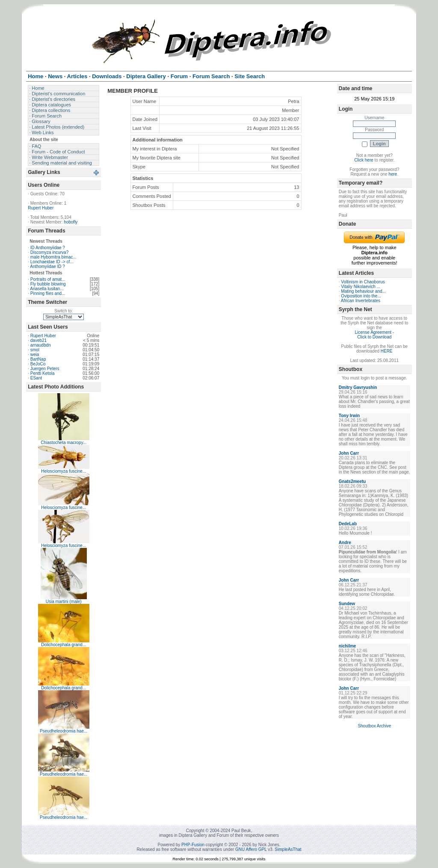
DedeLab (348, 524)
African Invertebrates (361, 301)
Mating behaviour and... (363, 291)
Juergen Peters (45, 369)
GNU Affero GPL (251, 849)
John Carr (349, 453)
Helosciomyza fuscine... (64, 471)
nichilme (348, 646)
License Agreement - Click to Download (374, 335)
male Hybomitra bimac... (53, 257)
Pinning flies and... (48, 293)
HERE (387, 351)
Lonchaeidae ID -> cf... (52, 262)
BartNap (38, 359)
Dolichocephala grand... (64, 645)
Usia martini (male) (64, 602)
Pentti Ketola (43, 373)
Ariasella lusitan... (47, 289)
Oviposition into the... (361, 296)
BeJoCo (38, 364)
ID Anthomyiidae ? (48, 248)
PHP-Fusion (193, 845)
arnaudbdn (41, 345)
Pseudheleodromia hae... (64, 731)
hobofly (71, 222)
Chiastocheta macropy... (64, 443)
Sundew (347, 604)
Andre (345, 543)
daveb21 (38, 340)
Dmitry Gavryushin (358, 387)
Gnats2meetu (352, 481)
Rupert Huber (41, 208)
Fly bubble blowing (48, 284)
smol (35, 350)
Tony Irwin (349, 416)
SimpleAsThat (288, 849)
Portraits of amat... (48, 279)
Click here (364, 160)
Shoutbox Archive (374, 726)
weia (35, 355)
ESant (36, 378)
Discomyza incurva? (49, 252)
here (393, 174)
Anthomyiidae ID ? (47, 266)
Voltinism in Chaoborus (363, 282)
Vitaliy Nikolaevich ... (361, 287)
